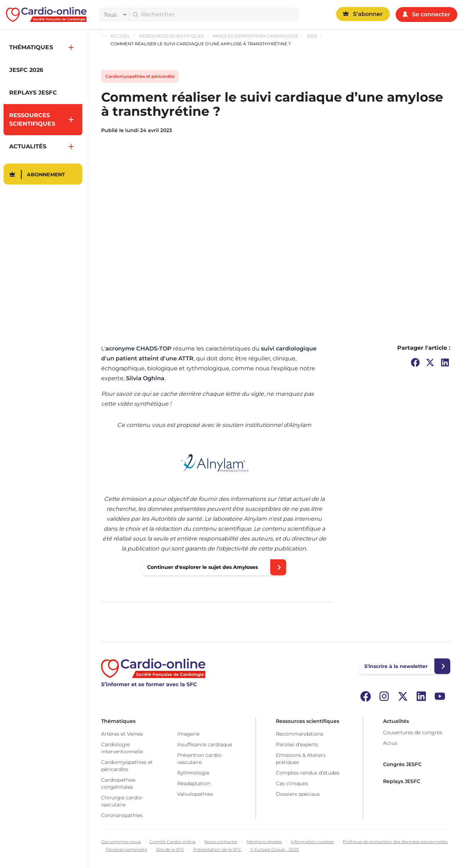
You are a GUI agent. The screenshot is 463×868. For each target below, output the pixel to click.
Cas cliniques (292, 783)
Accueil (120, 36)
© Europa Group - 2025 (274, 849)
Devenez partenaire (126, 849)
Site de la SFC (170, 849)
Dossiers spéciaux (298, 794)
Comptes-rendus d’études (308, 773)
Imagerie (188, 734)
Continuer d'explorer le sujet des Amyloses (202, 567)
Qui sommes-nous (121, 842)
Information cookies (312, 842)
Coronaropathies (122, 815)
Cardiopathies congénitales (118, 783)
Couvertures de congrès (413, 732)
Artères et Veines (122, 734)
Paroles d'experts (297, 744)
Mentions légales (264, 842)
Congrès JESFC (402, 764)
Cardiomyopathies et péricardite (140, 76)
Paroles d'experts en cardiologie (255, 36)
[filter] (114, 15)
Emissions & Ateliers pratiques (301, 759)
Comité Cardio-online (173, 842)
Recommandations (300, 734)
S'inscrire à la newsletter (396, 666)
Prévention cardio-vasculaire (200, 759)
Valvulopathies (195, 794)
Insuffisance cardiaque (205, 744)
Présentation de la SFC (217, 849)
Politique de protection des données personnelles (395, 842)
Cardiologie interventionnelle (122, 748)
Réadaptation (194, 783)
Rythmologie (193, 773)
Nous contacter (221, 842)
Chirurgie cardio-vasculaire (122, 801)
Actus (390, 743)
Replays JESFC (402, 781)
